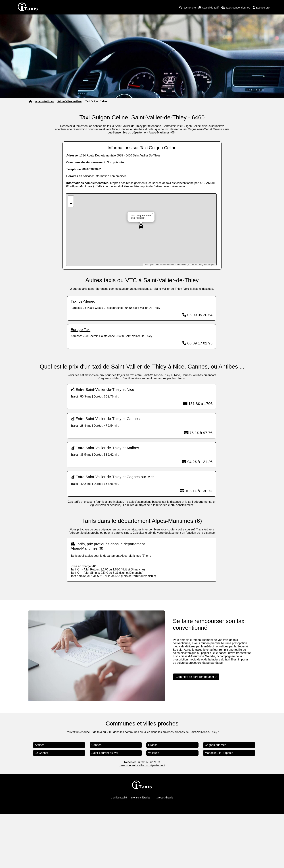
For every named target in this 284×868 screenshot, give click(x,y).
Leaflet (147, 265)
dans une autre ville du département (142, 765)
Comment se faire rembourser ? (196, 677)
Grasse (153, 745)
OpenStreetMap (169, 265)
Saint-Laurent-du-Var (105, 753)
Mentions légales (141, 798)
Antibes (40, 745)
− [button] (71, 204)
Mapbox (212, 265)
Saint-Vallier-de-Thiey (70, 101)
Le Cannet (41, 753)
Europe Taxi (81, 330)
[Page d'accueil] (30, 102)
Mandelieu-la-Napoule (219, 753)
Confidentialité (119, 798)
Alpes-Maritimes (44, 101)
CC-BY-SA (193, 265)
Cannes (96, 745)
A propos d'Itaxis (164, 798)
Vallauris (154, 753)
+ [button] (71, 198)
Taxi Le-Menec (83, 301)
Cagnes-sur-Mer (215, 745)
